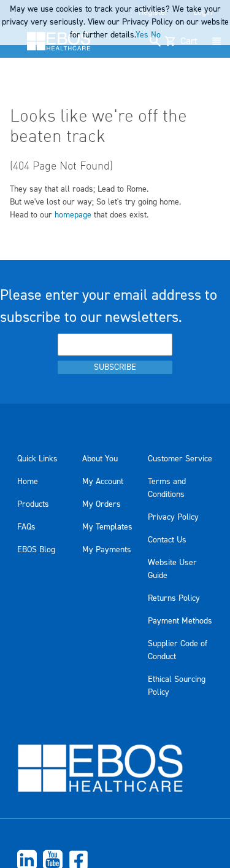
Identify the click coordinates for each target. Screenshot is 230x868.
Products (33, 504)
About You (100, 459)
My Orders (102, 504)
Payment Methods (180, 621)
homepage (73, 215)
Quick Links (37, 459)
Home (28, 482)
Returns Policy (174, 598)
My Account (103, 482)
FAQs (26, 527)
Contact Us (167, 540)
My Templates (107, 527)
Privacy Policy (173, 517)
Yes (142, 35)
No (156, 35)
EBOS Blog (36, 550)
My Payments (107, 550)
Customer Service (180, 459)
